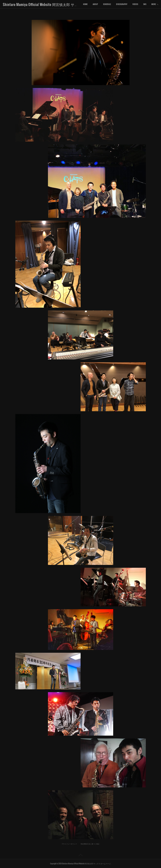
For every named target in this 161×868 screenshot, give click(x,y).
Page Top (80, 856)
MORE (146, 4)
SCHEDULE (107, 4)
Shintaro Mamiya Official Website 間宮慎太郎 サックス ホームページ (56, 4)
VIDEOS (135, 4)
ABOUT (95, 4)
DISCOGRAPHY (122, 4)
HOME (85, 4)
